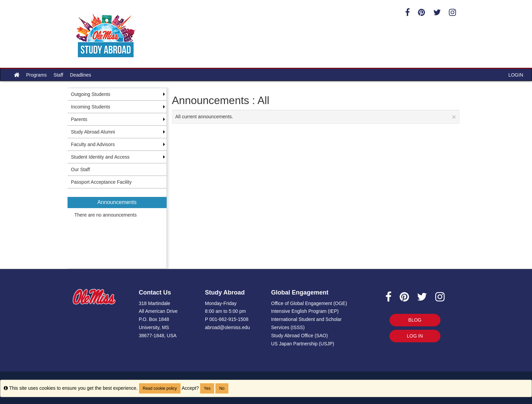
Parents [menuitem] (79, 119)
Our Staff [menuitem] (80, 169)
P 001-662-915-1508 (227, 319)
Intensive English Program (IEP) (305, 311)
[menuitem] (117, 228)
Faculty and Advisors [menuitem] (93, 144)
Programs (36, 75)
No (222, 388)
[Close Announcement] (454, 117)
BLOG (415, 320)
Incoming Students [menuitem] (91, 107)
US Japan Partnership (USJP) (303, 344)
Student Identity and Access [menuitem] (100, 157)
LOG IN (415, 336)
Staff (59, 75)
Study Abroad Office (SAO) (299, 336)
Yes (207, 388)
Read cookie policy (160, 388)
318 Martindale (155, 303)
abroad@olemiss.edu (227, 327)
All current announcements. (316, 117)
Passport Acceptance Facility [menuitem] (101, 182)
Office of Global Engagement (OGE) (309, 303)
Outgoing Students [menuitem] (91, 94)
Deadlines (80, 75)
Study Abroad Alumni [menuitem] (93, 132)
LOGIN (516, 75)
